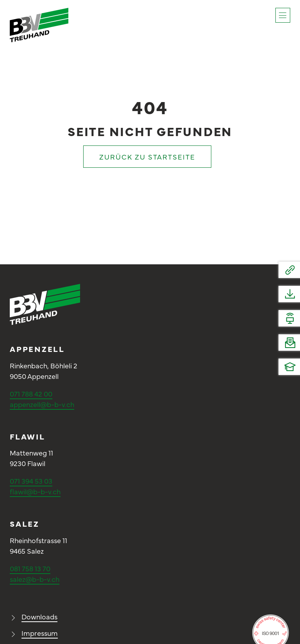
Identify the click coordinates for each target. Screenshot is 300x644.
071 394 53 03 (31, 481)
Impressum (40, 633)
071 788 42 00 (31, 394)
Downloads (39, 616)
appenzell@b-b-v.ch (42, 404)
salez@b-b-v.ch (35, 579)
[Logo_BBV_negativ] (45, 287)
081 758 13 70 (30, 568)
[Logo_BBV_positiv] (39, 11)
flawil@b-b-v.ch (35, 491)
